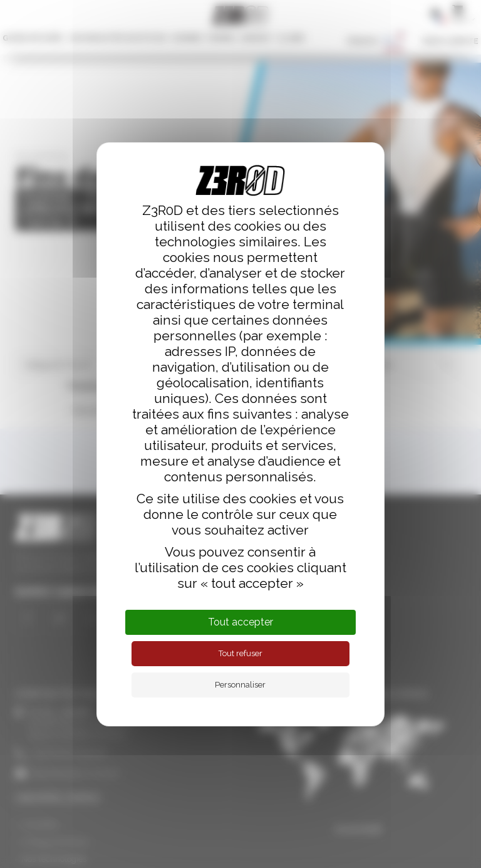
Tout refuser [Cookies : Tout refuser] (240, 653)
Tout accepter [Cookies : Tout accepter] (240, 622)
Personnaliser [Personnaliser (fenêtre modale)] (240, 685)
